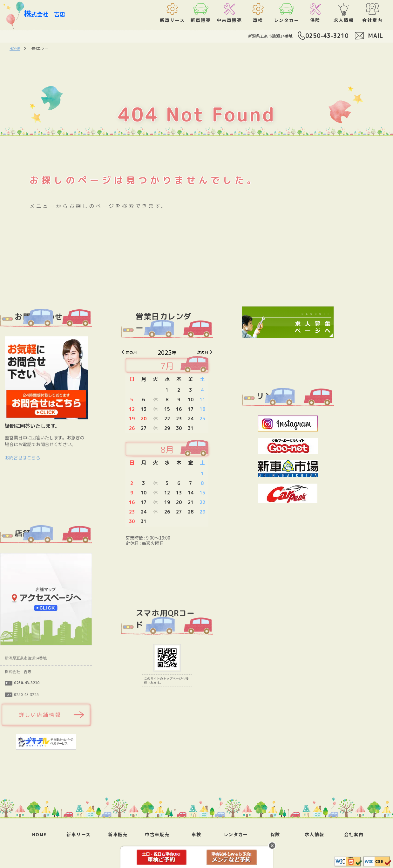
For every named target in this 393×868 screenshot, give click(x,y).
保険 (275, 834)
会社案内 (354, 834)
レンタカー (236, 834)
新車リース (78, 834)
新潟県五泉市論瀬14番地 (271, 36)
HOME (15, 48)
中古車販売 (157, 834)
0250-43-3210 (327, 36)
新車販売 (118, 834)
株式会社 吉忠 (45, 13)
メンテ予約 (232, 857)
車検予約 (162, 857)
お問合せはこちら (52, 458)
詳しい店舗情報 (69, 715)
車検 (196, 834)
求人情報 (315, 834)
